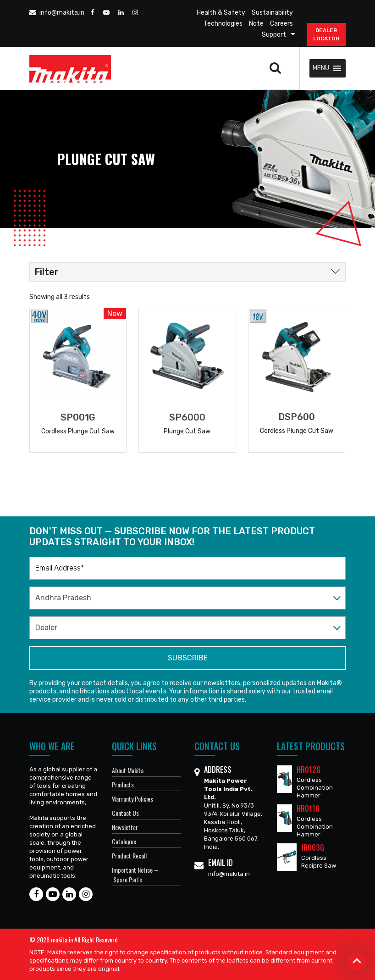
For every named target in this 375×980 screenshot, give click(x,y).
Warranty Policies (132, 799)
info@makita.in (57, 13)
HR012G (309, 770)
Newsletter (125, 827)
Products (123, 784)
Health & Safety (221, 13)
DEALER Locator (326, 34)
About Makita (128, 770)
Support (274, 35)
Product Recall (129, 855)
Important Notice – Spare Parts (135, 875)
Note (256, 24)
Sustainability (272, 13)
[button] (321, 68)
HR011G (308, 808)
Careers (281, 24)
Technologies (223, 24)
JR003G (313, 847)
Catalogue (124, 841)
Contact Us (125, 813)
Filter (47, 272)
